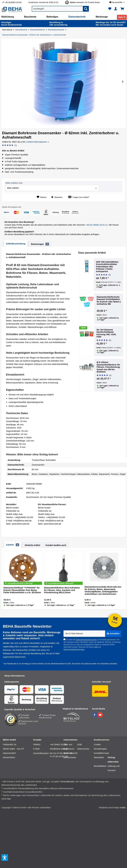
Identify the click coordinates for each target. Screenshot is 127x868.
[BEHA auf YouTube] (100, 717)
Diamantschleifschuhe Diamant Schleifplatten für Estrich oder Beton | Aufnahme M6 (109, 301)
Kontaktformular (102, 753)
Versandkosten (67, 781)
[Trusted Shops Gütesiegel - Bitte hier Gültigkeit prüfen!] (85, 2)
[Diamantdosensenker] (57, 30)
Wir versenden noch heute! (111, 24)
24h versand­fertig (59, 24)
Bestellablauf (100, 766)
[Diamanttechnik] (77, 17)
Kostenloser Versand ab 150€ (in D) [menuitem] (43, 2)
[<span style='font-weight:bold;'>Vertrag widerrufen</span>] (114, 760)
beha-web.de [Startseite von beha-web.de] (7, 30)
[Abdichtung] (8, 17)
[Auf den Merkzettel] (42, 197)
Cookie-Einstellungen (100, 747)
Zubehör (13, 545)
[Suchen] (86, 9)
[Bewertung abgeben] (9, 145)
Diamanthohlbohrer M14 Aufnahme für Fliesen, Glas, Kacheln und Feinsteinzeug (62, 590)
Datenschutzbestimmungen (86, 640)
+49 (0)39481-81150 (13, 2)
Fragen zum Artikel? (79, 197)
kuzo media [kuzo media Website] (120, 807)
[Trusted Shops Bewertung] (11, 719)
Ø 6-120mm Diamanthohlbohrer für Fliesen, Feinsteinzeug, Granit (108, 367)
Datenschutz (83, 749)
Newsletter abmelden (109, 664)
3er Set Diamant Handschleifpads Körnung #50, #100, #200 (106, 333)
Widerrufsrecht (71, 753)
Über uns (68, 744)
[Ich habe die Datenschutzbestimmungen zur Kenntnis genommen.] (64, 639)
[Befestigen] (52, 17)
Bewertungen (40, 244)
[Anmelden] (113, 634)
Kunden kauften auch (56, 545)
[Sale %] (122, 17)
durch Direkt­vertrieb (11, 24)
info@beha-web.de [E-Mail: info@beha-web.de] (59, 749)
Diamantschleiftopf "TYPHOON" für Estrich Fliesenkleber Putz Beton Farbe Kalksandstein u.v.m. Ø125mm (22, 590)
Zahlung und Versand (114, 768)
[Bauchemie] (30, 17)
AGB (96, 647)
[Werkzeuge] (102, 17)
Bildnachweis (70, 757)
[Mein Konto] (116, 9)
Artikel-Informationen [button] (38, 142)
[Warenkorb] (123, 9)
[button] (56, 120)
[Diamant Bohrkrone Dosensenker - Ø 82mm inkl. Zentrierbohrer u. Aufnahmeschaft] (35, 35)
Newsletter (99, 757)
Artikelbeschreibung (16, 244)
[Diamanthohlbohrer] (38, 30)
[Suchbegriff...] (60, 9)
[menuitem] (13, 2)
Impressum (69, 749)
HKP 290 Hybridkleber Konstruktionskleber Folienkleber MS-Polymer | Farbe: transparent (107, 267)
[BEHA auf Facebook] (95, 717)
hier (9, 799)
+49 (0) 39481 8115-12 (97, 225)
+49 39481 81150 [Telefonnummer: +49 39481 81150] (58, 744)
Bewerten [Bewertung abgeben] (57, 197)
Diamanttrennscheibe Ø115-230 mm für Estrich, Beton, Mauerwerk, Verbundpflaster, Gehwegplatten (103, 590)
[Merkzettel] (110, 9)
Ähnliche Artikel (32, 545)
